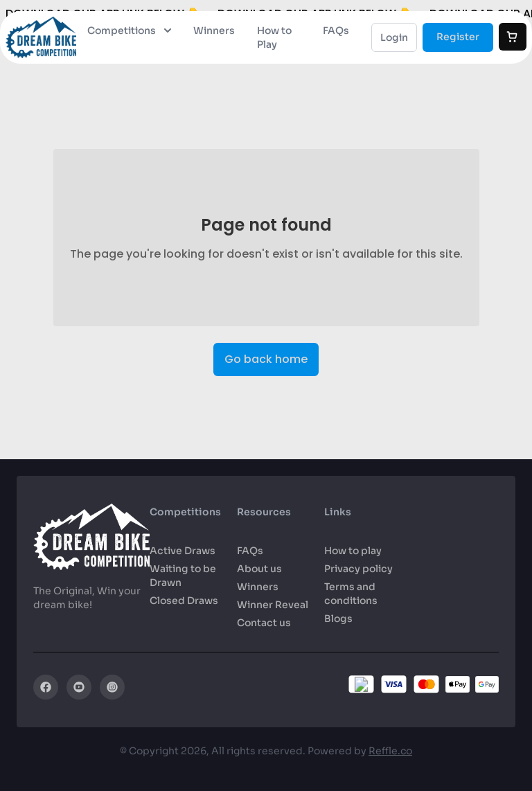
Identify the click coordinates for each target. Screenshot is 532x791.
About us (259, 569)
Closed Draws (184, 601)
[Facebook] (46, 687)
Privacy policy (358, 569)
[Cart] (513, 37)
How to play (353, 551)
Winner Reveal (273, 605)
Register (458, 37)
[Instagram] (112, 687)
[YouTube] (79, 687)
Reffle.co (390, 751)
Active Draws (183, 551)
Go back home (266, 359)
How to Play (274, 37)
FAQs (336, 30)
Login (394, 37)
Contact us (264, 623)
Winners (214, 30)
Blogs (338, 619)
